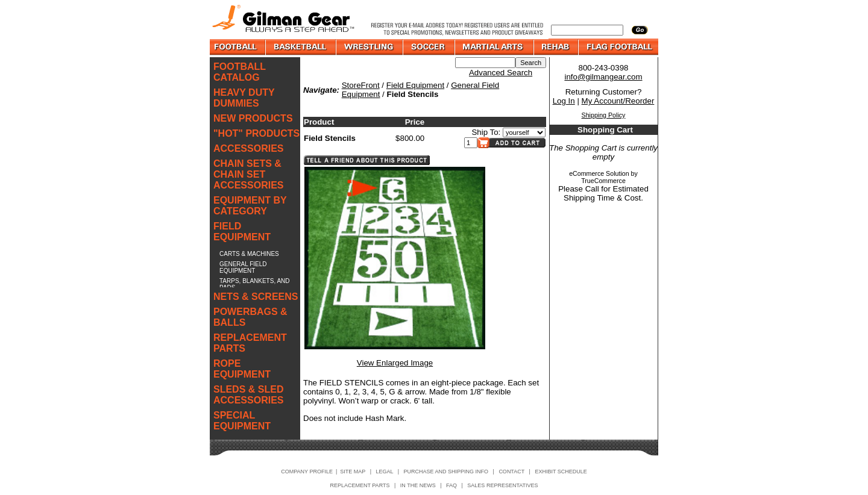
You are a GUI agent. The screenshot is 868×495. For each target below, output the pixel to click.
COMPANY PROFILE (307, 472)
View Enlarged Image (395, 363)
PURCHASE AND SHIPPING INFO (446, 472)
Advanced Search (501, 73)
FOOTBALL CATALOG (240, 72)
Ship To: (486, 132)
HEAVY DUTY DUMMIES (244, 98)
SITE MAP (353, 472)
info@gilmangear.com (603, 77)
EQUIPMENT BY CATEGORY (250, 206)
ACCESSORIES (248, 148)
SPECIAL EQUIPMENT (242, 421)
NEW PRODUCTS (253, 118)
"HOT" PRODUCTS (256, 133)
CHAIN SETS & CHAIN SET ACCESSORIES (248, 174)
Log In (564, 101)
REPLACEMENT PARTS (250, 343)
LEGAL (384, 472)
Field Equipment (415, 85)
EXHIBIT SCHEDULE (561, 472)
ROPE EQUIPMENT (242, 369)
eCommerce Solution (599, 173)
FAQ (451, 485)
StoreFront (361, 85)
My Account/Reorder (618, 101)
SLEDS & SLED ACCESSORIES (248, 395)
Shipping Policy (604, 115)
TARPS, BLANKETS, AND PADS (255, 284)
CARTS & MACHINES (249, 254)
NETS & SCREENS (256, 297)
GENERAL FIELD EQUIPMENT (243, 267)
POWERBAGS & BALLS (250, 317)
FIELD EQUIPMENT (242, 232)
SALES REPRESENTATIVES (502, 485)
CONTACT (511, 472)
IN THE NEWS (418, 485)
